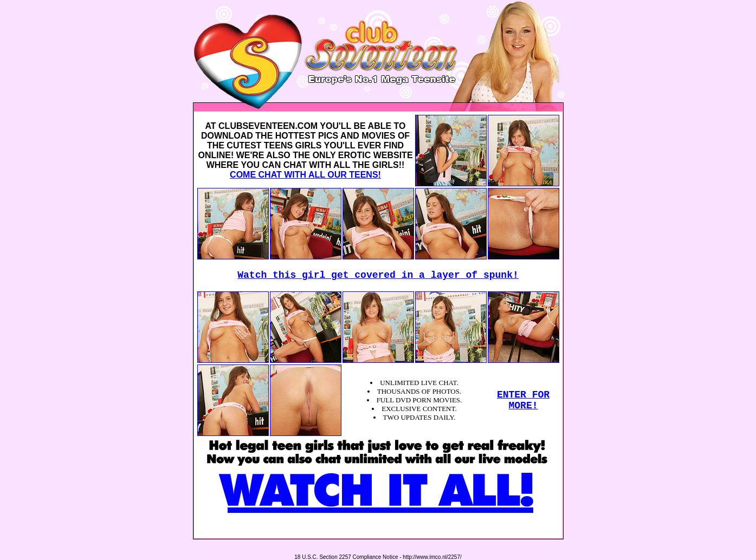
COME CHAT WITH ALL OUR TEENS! (305, 175)
